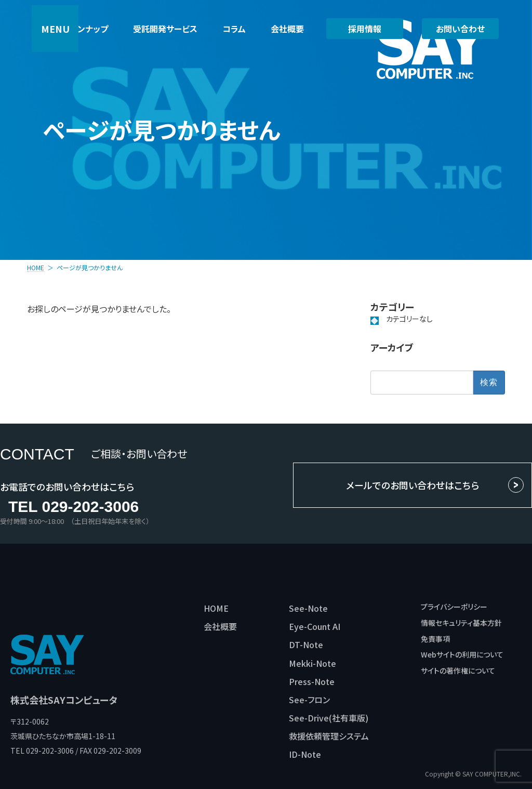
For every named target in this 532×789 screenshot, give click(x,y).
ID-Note (305, 754)
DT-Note (306, 645)
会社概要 (220, 626)
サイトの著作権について (458, 670)
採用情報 (365, 29)
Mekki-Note (312, 663)
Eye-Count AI (315, 626)
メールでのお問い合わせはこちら (413, 485)
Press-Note (312, 681)
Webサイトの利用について (462, 654)
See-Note (308, 608)
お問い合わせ (460, 29)
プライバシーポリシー (454, 607)
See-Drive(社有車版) (329, 718)
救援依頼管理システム (329, 736)
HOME (216, 608)
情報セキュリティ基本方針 (461, 623)
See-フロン (309, 700)
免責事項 (435, 639)
